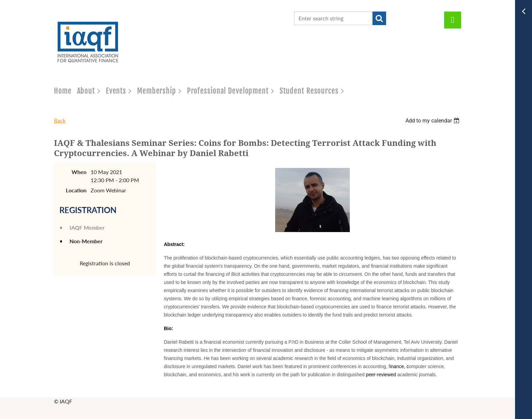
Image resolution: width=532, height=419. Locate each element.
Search (379, 18)
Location (76, 190)
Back (60, 120)
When (79, 172)
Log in (453, 20)
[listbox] (433, 121)
